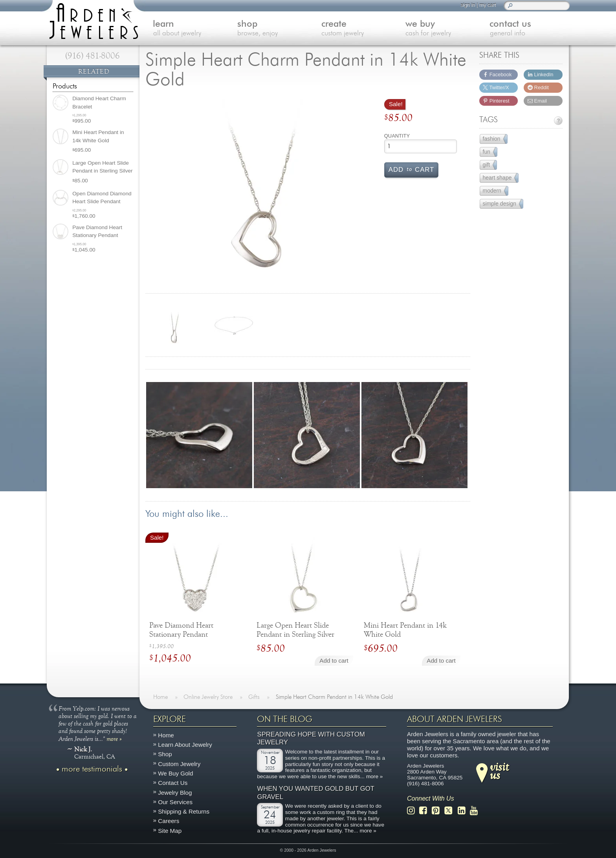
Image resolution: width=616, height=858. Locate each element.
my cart (487, 5)
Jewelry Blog (175, 793)
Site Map (170, 831)
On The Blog (285, 719)
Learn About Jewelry (185, 745)
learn (192, 29)
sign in (467, 5)
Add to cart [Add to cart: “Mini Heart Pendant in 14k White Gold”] (441, 660)
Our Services (175, 802)
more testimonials (92, 769)
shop (275, 29)
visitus (499, 771)
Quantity (397, 136)
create (359, 29)
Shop (165, 754)
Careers (169, 821)
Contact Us (173, 783)
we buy (444, 29)
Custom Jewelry (179, 764)
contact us (528, 29)
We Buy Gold (175, 773)
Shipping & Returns (184, 812)
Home (166, 735)
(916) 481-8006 (93, 56)
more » (114, 739)
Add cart (411, 169)
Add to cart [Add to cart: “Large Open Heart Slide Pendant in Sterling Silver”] (334, 660)
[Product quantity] (421, 146)
